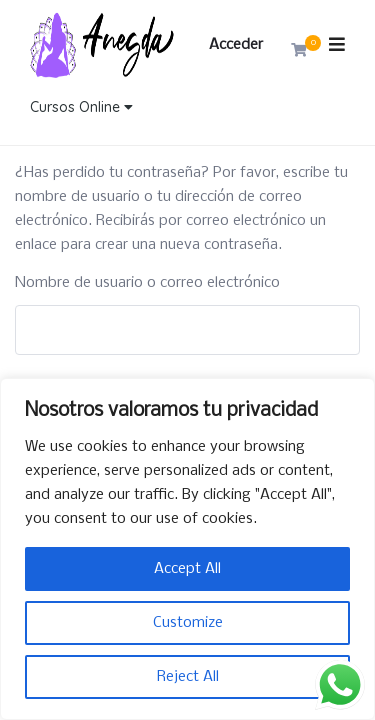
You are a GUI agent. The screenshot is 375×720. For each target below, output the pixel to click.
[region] (187, 549)
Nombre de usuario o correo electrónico (147, 283)
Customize (188, 623)
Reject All (188, 677)
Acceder (236, 45)
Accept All (187, 569)
